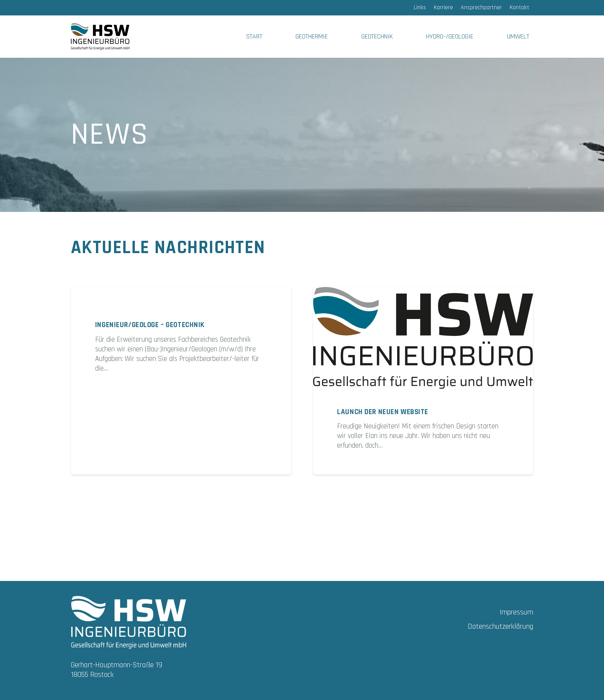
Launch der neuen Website (383, 412)
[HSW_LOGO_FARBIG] (100, 37)
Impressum (516, 612)
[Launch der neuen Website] (423, 338)
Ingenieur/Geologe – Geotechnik (150, 325)
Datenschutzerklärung (500, 626)
